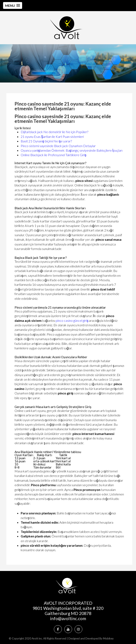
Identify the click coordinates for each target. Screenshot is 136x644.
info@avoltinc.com (68, 618)
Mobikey (108, 638)
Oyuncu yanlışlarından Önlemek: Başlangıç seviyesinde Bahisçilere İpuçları (72, 150)
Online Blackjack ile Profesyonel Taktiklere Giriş (54, 155)
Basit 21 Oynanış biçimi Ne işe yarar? (46, 141)
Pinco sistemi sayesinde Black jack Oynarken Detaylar (58, 146)
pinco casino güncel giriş (72, 320)
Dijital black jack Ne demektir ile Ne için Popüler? (54, 132)
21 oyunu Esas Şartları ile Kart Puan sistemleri (52, 137)
